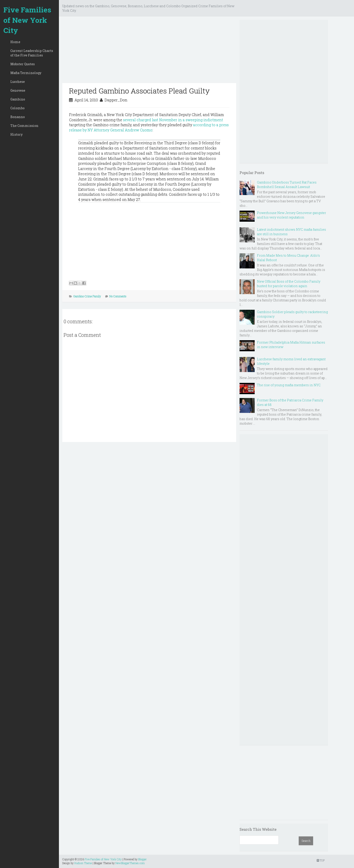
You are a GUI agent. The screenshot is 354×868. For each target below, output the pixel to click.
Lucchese (18, 82)
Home (15, 42)
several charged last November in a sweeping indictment (173, 120)
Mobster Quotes (23, 64)
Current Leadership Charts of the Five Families (32, 53)
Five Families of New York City (27, 20)
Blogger (142, 859)
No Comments (118, 296)
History (16, 134)
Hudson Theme (83, 863)
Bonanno (18, 117)
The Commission (24, 126)
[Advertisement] (149, 51)
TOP (321, 860)
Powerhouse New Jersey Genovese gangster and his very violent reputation (291, 215)
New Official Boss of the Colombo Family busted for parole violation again (289, 284)
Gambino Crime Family (87, 296)
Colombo (17, 108)
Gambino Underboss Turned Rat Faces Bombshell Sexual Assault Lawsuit (287, 185)
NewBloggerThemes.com (130, 863)
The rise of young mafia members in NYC (289, 385)
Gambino (18, 99)
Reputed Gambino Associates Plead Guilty (139, 91)
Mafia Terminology (26, 73)
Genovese (18, 90)
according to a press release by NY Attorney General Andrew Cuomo (149, 127)
